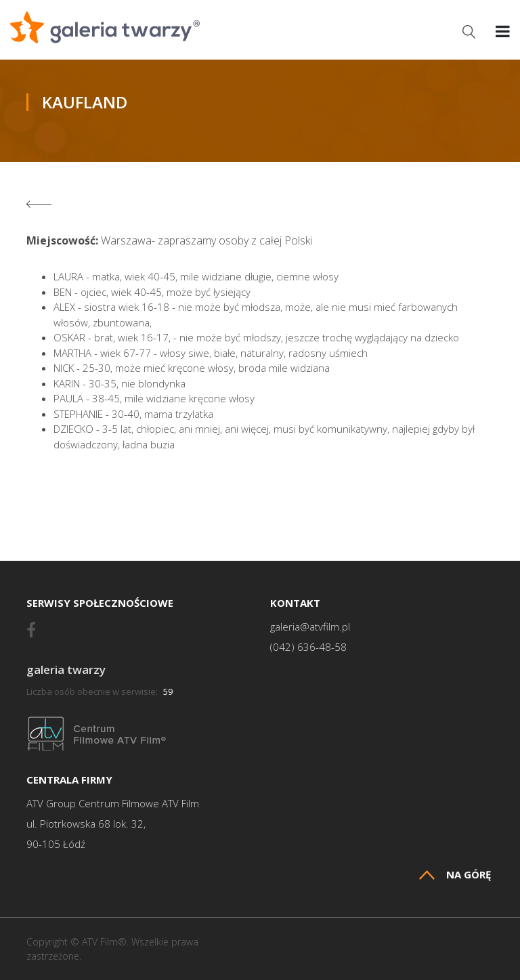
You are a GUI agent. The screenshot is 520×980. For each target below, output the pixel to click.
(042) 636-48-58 (308, 647)
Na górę (455, 875)
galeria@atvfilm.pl (310, 627)
